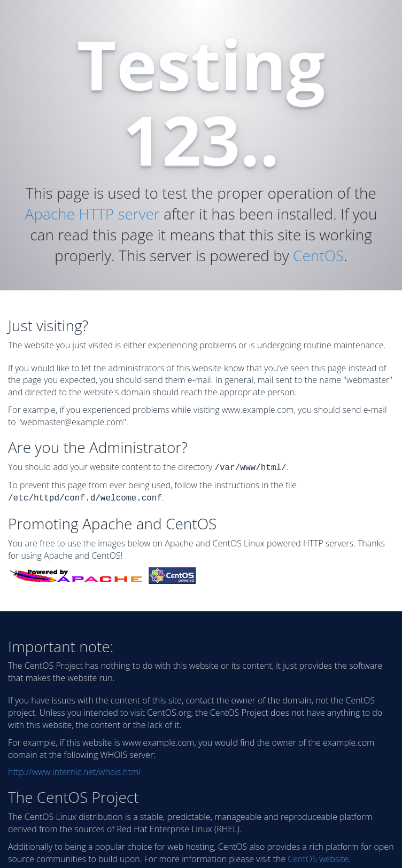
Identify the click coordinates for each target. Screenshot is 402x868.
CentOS (318, 255)
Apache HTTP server (92, 214)
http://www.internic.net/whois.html (74, 770)
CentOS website (318, 857)
